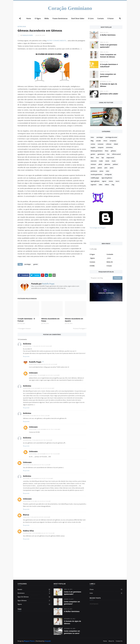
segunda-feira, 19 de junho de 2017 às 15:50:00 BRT (38, 440)
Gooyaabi (48, 641)
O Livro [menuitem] (91, 18)
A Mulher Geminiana (108, 35)
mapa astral (110, 158)
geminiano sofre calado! (109, 94)
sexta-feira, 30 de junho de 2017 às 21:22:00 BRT (37, 465)
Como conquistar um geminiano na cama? (72, 632)
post (106, 168)
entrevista (109, 147)
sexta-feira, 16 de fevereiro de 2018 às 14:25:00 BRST (38, 478)
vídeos (107, 185)
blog (92, 141)
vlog (113, 185)
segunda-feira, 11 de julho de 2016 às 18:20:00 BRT (38, 346)
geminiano (101, 154)
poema (93, 168)
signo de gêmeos (107, 178)
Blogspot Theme (29, 641)
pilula (100, 164)
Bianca (26, 515)
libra (92, 158)
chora (105, 141)
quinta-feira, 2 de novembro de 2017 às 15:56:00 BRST (45, 454)
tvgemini (93, 185)
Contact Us (119, 641)
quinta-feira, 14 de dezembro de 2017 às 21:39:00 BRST (45, 429)
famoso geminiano (97, 151)
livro (98, 158)
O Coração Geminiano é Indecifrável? (109, 65)
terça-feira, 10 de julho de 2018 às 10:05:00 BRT (37, 517)
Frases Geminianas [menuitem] (60, 18)
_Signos (92, 258)
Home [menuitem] (29, 18)
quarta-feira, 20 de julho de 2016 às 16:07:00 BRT (43, 364)
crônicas (109, 144)
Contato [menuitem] (101, 18)
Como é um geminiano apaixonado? (109, 46)
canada (98, 141)
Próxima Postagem (79, 328)
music (114, 161)
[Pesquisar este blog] (101, 278)
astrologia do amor (111, 137)
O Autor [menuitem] (111, 18)
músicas (93, 164)
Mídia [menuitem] (47, 18)
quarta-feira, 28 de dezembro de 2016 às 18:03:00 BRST (39, 388)
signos (104, 181)
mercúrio (94, 161)
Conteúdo (110, 254)
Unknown (33, 373)
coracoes (101, 144)
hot (108, 154)
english (93, 147)
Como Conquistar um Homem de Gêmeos (108, 56)
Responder (26, 356)
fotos (107, 151)
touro (117, 181)
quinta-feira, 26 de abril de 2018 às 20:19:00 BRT (37, 501)
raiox (108, 171)
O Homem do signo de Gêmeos (108, 85)
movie (107, 161)
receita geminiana (96, 174)
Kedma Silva (28, 531)
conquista (113, 141)
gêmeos (113, 151)
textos (111, 181)
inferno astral (116, 154)
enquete (101, 147)
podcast (115, 164)
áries (92, 137)
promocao (94, 171)
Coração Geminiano (70, 8)
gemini (35, 264)
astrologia (22, 27)
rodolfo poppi (95, 178)
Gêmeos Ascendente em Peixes (50, 320)
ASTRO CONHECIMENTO (57, 41)
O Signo (92, 254)
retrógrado (108, 174)
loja (103, 158)
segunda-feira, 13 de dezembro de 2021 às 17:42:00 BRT (39, 533)
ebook (116, 144)
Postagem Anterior (25, 328)
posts (112, 168)
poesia (100, 168)
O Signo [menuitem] (38, 18)
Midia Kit (110, 262)
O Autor (109, 266)
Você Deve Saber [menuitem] (78, 18)
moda (101, 161)
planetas (107, 164)
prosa (101, 171)
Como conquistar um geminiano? (108, 75)
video (101, 185)
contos (93, 144)
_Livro (109, 258)
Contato (92, 262)
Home (105, 641)
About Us (111, 641)
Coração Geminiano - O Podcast (26, 320)
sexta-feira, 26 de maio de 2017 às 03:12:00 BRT (36, 416)
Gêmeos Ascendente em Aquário (74, 320)
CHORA (92, 266)
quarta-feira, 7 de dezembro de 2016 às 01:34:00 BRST (44, 375)
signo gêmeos (95, 181)
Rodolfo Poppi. (28, 35)
